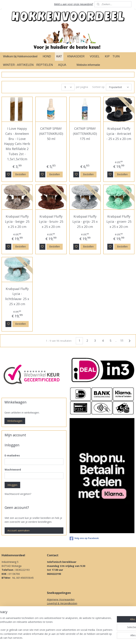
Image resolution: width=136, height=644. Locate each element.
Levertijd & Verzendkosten (62, 603)
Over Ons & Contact (59, 623)
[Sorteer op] (119, 87)
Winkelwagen (15, 421)
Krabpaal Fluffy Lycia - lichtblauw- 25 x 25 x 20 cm (17, 296)
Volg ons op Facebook (84, 538)
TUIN (116, 56)
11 (122, 341)
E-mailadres (12, 455)
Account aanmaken (19, 530)
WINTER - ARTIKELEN (18, 65)
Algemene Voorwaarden (61, 599)
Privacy (51, 619)
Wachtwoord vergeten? (18, 494)
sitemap (81, 638)
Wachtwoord (13, 470)
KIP (107, 56)
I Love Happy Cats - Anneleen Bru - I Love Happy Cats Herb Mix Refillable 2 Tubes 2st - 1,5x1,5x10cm (17, 144)
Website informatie (88, 65)
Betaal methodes (57, 607)
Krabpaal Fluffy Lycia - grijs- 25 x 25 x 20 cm (85, 221)
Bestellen (21, 174)
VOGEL (95, 56)
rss (89, 638)
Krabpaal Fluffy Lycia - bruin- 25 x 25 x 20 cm (51, 221)
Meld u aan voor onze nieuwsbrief (73, 4)
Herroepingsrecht (57, 615)
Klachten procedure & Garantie (65, 611)
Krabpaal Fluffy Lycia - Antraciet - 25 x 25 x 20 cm (119, 134)
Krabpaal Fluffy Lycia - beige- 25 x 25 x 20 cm (17, 221)
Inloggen (12, 485)
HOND (47, 56)
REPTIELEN (45, 65)
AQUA (62, 65)
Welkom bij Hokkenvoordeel (20, 56)
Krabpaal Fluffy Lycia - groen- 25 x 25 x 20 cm (119, 221)
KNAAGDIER (76, 56)
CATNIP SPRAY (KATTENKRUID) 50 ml (51, 134)
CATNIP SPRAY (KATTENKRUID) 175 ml (85, 134)
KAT (59, 56)
